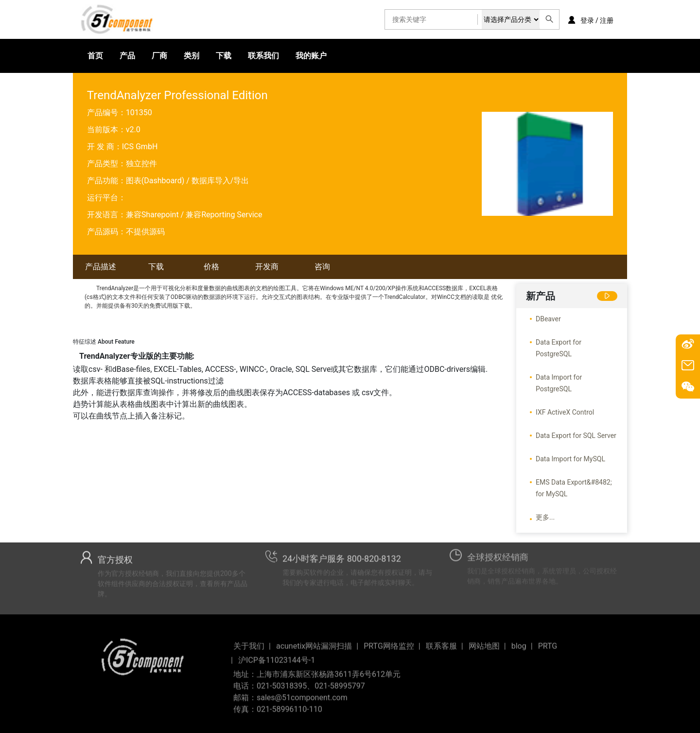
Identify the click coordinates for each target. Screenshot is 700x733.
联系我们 (263, 56)
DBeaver (548, 319)
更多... (545, 517)
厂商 (159, 56)
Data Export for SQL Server (576, 436)
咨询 (322, 267)
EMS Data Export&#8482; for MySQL (574, 488)
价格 (211, 267)
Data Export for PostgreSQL (559, 348)
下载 (224, 56)
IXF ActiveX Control (565, 412)
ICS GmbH (140, 147)
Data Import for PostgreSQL (559, 383)
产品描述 (101, 267)
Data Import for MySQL (570, 459)
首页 (95, 56)
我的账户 (311, 56)
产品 (127, 56)
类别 (192, 56)
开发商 (267, 267)
